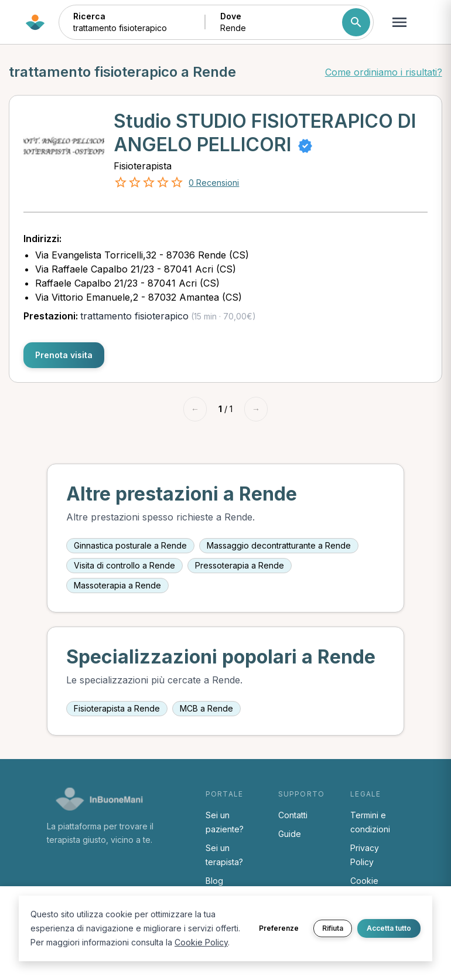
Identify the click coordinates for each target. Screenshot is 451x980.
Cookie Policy (201, 942)
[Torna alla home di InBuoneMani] (35, 22)
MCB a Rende (206, 708)
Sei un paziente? (225, 822)
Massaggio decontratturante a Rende (279, 545)
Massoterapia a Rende (117, 585)
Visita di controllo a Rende (124, 565)
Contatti (293, 815)
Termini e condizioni (370, 822)
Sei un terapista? (224, 855)
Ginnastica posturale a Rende (130, 545)
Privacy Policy (365, 855)
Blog (214, 881)
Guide (290, 834)
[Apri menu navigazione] (399, 22)
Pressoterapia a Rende (240, 565)
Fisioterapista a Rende (117, 708)
